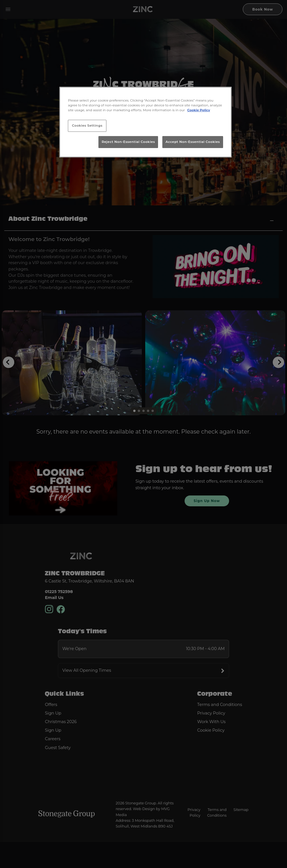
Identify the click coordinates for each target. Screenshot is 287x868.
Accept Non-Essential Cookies (193, 142)
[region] (145, 122)
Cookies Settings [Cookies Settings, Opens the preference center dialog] (87, 126)
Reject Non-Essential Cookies (128, 142)
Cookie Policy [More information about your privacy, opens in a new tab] (199, 110)
